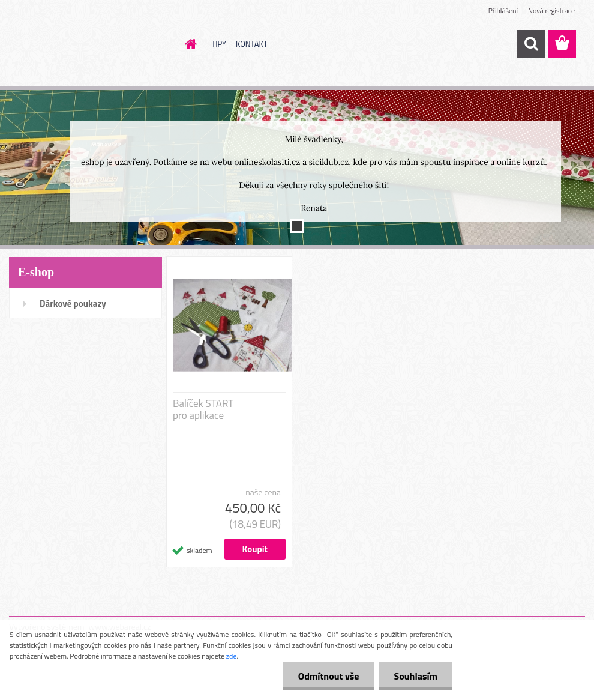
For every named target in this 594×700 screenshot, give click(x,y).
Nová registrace (551, 11)
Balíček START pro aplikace (203, 409)
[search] (531, 44)
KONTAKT (252, 44)
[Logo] (91, 44)
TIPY (219, 44)
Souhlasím (415, 676)
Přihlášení (503, 11)
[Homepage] (189, 44)
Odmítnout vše (329, 676)
